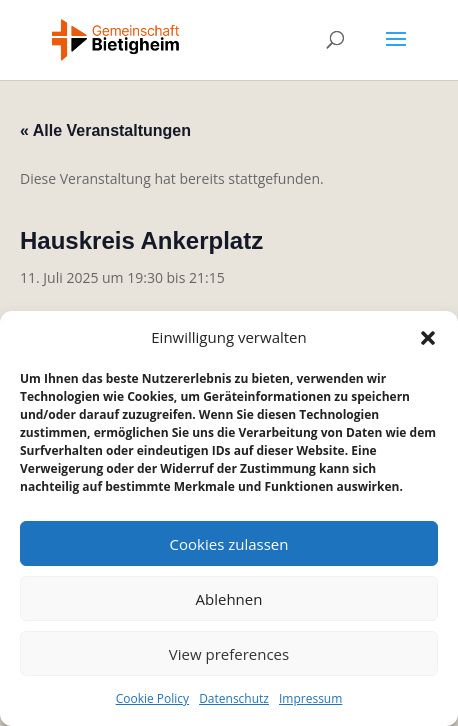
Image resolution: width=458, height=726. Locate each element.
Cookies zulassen (229, 544)
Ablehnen (229, 599)
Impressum (310, 698)
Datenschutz (234, 698)
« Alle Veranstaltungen (105, 130)
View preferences (229, 654)
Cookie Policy (152, 698)
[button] (428, 338)
